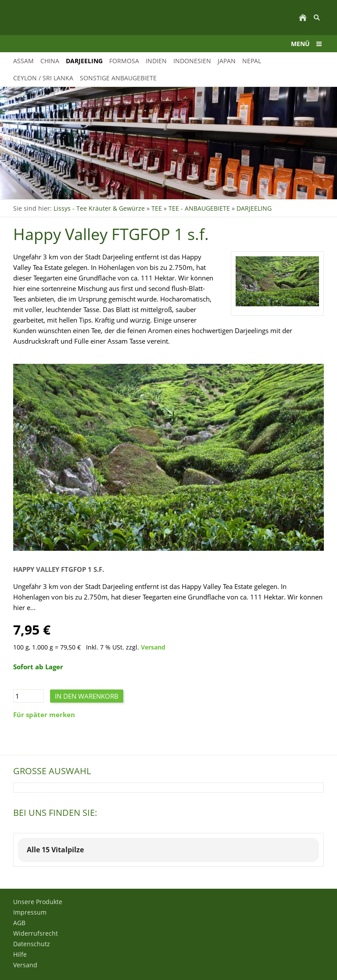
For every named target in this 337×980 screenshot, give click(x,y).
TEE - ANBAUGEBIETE (199, 208)
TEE (157, 208)
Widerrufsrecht (36, 933)
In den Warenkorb (87, 696)
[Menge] (29, 696)
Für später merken (44, 714)
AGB (19, 923)
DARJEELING (254, 208)
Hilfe (20, 954)
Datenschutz (32, 944)
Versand (153, 647)
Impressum (30, 912)
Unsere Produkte (38, 902)
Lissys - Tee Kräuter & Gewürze (99, 208)
